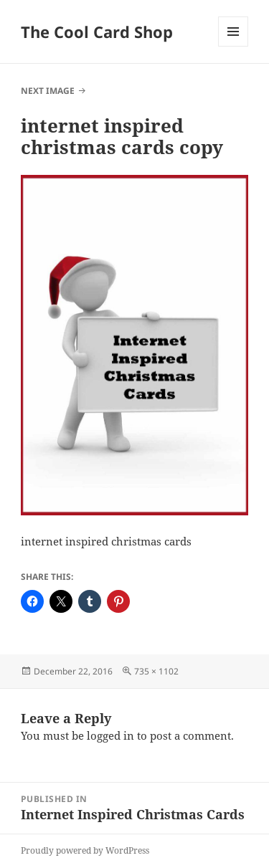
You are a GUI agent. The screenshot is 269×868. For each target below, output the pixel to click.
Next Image (48, 91)
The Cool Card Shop (97, 32)
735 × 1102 (156, 671)
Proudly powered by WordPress (85, 850)
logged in (110, 735)
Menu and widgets (233, 46)
